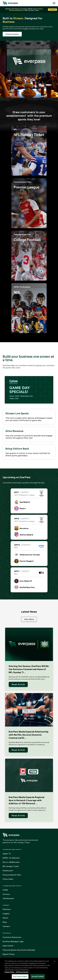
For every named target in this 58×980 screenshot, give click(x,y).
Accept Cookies (38, 976)
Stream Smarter (12, 34)
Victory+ (6, 894)
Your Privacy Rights (20, 976)
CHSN (5, 890)
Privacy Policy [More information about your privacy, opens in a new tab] (9, 972)
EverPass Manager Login (13, 941)
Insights (6, 914)
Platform (7, 909)
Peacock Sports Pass (12, 875)
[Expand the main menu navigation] (54, 3)
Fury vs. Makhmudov (11, 862)
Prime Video (8, 879)
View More (29, 619)
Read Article (18, 684)
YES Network (8, 898)
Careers (6, 926)
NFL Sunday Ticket (11, 866)
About (5, 918)
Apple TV (7, 854)
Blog (5, 922)
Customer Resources (12, 937)
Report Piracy (9, 954)
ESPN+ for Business (11, 858)
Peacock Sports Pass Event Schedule (19, 950)
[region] (29, 969)
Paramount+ (8, 871)
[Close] (54, 961)
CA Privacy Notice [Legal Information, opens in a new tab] (22, 972)
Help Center (8, 946)
